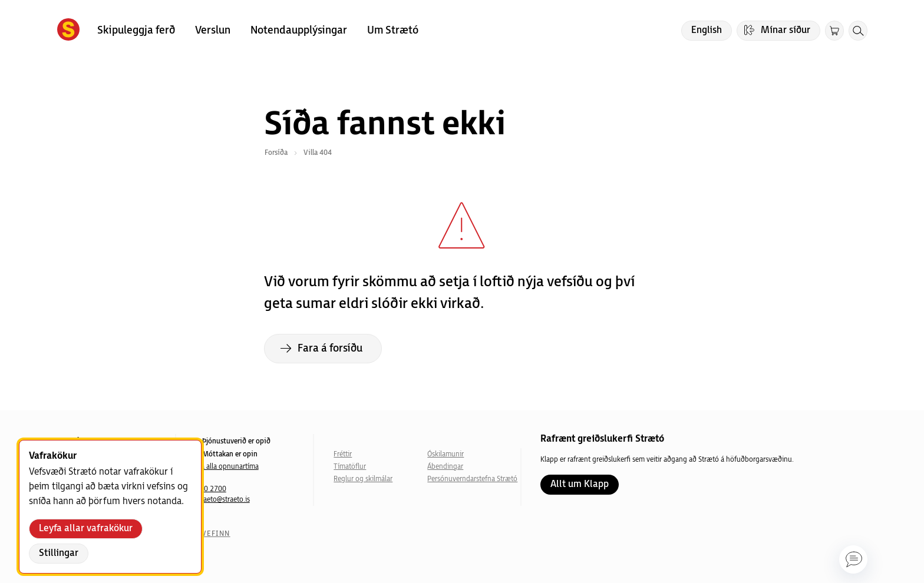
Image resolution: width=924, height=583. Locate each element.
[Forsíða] (68, 31)
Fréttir (343, 454)
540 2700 (211, 489)
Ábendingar (445, 467)
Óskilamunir (445, 454)
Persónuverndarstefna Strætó (472, 479)
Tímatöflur (350, 467)
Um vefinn (208, 534)
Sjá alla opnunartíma (227, 467)
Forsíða (276, 153)
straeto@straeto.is (223, 500)
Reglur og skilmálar (363, 479)
